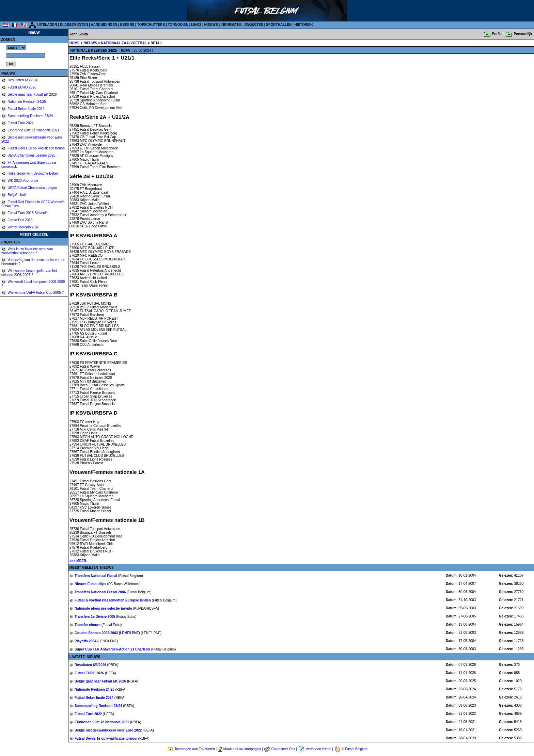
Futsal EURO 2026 (22, 87)
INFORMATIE (231, 25)
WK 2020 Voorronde (23, 181)
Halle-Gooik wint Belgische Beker (33, 173)
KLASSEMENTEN (74, 25)
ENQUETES (254, 25)
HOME (75, 43)
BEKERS (127, 25)
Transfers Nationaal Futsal (96, 576)
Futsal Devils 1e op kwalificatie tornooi (36, 148)
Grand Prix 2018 (20, 220)
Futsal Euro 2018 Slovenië (27, 213)
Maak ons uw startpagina (242, 749)
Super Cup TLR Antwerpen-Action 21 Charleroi (113, 649)
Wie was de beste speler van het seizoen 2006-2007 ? (29, 273)
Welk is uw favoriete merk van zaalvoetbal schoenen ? (27, 251)
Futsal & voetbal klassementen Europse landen (113, 600)
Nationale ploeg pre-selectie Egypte (104, 608)
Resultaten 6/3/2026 (22, 80)
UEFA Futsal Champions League (32, 188)
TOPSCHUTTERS (151, 25)
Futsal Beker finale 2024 (26, 109)
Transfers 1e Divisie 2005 (95, 617)
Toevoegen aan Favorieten (194, 749)
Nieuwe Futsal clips (91, 584)
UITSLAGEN (47, 25)
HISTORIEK (304, 25)
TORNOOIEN (178, 25)
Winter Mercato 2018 (23, 227)
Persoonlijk (523, 34)
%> (16, 48)
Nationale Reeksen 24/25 (26, 102)
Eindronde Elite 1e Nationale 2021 (33, 130)
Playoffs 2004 (86, 641)
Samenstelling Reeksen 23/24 (30, 116)
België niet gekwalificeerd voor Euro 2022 (109, 730)
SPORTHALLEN (279, 25)
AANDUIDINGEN (104, 25)
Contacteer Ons (283, 749)
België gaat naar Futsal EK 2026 (32, 94)
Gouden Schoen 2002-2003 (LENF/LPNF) (108, 633)
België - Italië (17, 195)
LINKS (196, 25)
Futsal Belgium (356, 749)
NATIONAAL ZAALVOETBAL (124, 43)
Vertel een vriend (319, 749)
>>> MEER (78, 561)
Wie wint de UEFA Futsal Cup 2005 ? (35, 293)
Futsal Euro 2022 (20, 123)
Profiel (497, 34)
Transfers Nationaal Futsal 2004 (101, 592)
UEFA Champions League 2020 (31, 155)
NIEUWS (211, 25)
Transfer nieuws (88, 625)
